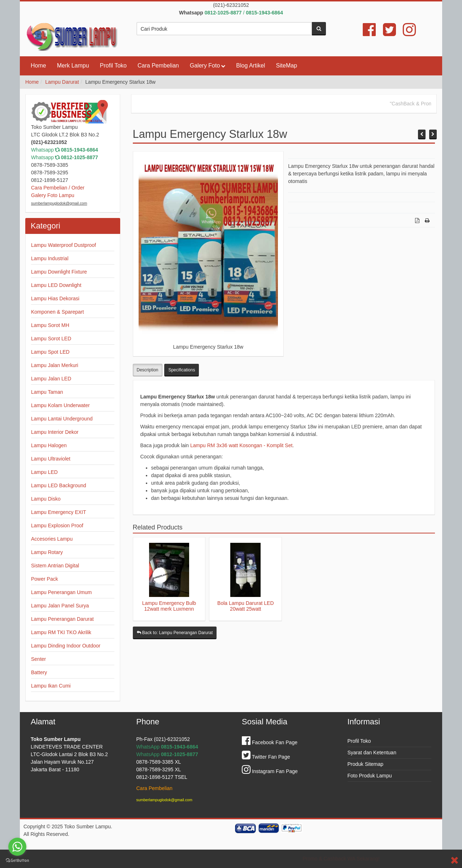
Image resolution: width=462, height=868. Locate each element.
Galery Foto (205, 66)
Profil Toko (113, 66)
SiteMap (286, 66)
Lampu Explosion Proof (57, 525)
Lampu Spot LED (50, 352)
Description (148, 370)
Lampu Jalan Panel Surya (60, 606)
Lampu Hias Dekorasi (55, 298)
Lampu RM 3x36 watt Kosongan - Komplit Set (241, 445)
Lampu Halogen (49, 445)
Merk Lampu (73, 66)
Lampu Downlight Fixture (59, 272)
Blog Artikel (250, 66)
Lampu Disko (46, 499)
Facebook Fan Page (270, 742)
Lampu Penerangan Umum (61, 592)
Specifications (182, 370)
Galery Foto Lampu (53, 195)
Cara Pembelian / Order (58, 188)
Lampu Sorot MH (50, 325)
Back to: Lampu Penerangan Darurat (175, 633)
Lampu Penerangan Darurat (62, 619)
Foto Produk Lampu (370, 776)
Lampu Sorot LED (51, 339)
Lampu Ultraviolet (51, 459)
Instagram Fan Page (270, 771)
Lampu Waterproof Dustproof (64, 245)
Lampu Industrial (50, 258)
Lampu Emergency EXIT (59, 512)
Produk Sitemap (366, 764)
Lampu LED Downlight (56, 285)
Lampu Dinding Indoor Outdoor (66, 646)
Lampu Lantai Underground (62, 419)
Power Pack (45, 579)
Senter (38, 659)
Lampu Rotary (47, 552)
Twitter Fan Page (266, 757)
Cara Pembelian (158, 66)
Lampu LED (44, 472)
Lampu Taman (47, 392)
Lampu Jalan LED (51, 379)
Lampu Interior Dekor (55, 432)
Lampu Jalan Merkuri (55, 365)
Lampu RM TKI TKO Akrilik (61, 632)
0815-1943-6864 (80, 150)
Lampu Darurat (62, 82)
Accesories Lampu (52, 539)
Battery (39, 672)
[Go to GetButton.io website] (17, 861)
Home (38, 66)
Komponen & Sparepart (57, 312)
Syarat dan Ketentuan (372, 753)
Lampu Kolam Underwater (60, 405)
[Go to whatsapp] (17, 847)
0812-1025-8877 (80, 157)
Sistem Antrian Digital (55, 566)
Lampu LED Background (59, 485)
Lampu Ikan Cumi (51, 686)
